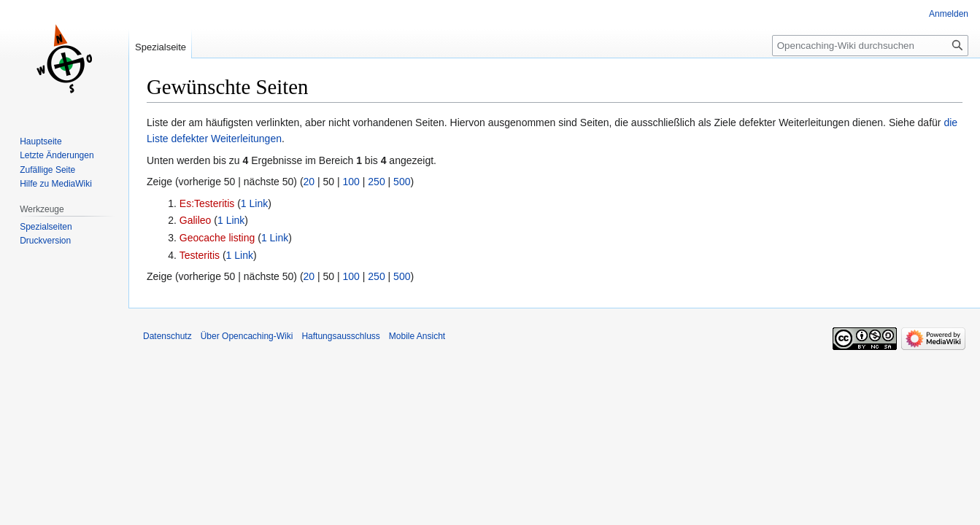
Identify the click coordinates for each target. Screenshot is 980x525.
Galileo (196, 220)
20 (309, 182)
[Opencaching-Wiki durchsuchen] (870, 46)
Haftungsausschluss (340, 336)
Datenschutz (167, 336)
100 (351, 182)
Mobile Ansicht (417, 336)
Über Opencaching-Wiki (247, 336)
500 (402, 182)
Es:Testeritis (207, 203)
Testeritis (200, 255)
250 (376, 182)
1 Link (254, 203)
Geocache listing (217, 238)
